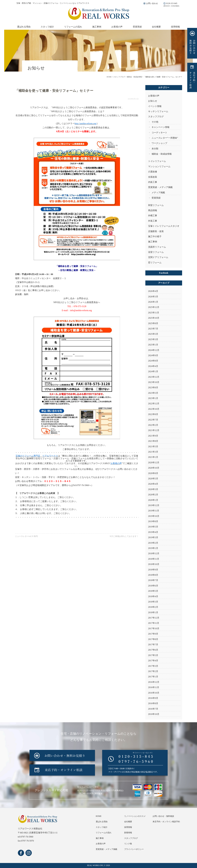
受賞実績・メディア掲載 (160, 187)
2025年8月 (153, 323)
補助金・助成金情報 (162, 154)
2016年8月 (153, 703)
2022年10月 (154, 409)
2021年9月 (153, 436)
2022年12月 (154, 404)
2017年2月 (153, 671)
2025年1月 (153, 345)
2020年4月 (153, 484)
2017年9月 (153, 634)
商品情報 (153, 210)
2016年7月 (153, 709)
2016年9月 (153, 698)
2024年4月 (153, 366)
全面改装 (153, 177)
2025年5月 (153, 334)
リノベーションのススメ (135, 816)
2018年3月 (153, 602)
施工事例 (97, 27)
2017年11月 (154, 623)
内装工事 (153, 182)
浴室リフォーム (156, 252)
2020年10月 (154, 468)
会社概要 (156, 27)
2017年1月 (153, 677)
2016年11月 (154, 687)
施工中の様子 (155, 236)
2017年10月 (154, 628)
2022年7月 (153, 420)
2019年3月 (153, 537)
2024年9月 (153, 355)
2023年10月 (154, 382)
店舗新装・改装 (156, 231)
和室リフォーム (156, 205)
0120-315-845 (172, 3)
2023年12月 (154, 377)
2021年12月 (154, 430)
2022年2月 (153, 425)
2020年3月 (153, 489)
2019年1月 (153, 548)
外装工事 (153, 221)
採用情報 (175, 27)
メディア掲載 (158, 193)
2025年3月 (153, 339)
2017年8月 (153, 639)
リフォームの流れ (73, 27)
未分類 (155, 149)
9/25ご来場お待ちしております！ (124, 536)
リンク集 (128, 844)
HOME (99, 816)
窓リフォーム (155, 263)
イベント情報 (155, 106)
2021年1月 (153, 457)
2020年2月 (153, 495)
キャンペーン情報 (161, 127)
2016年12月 (154, 682)
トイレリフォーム (157, 161)
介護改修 (153, 172)
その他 (155, 122)
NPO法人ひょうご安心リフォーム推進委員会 (74, 107)
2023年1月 (153, 398)
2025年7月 (153, 329)
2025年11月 (154, 313)
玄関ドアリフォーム (158, 257)
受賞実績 (137, 27)
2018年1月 (153, 612)
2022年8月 (153, 414)
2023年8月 (153, 387)
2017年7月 (153, 645)
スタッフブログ (156, 117)
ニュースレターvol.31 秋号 (27, 536)
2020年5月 (153, 479)
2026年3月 (153, 297)
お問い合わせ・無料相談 (163, 816)
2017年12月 (154, 618)
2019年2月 (153, 543)
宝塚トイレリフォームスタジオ (164, 226)
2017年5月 (153, 655)
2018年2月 (153, 607)
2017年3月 (153, 666)
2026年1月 (153, 302)
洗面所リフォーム (157, 247)
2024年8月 (153, 361)
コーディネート (159, 133)
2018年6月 (153, 586)
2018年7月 (153, 580)
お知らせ (153, 101)
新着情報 (128, 833)
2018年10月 (154, 564)
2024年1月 (153, 371)
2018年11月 (154, 559)
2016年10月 (154, 693)
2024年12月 (154, 350)
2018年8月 (153, 575)
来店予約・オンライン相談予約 (166, 822)
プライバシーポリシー (134, 849)
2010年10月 (154, 714)
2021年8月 (153, 441)
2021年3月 (153, 452)
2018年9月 (153, 570)
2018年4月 (153, 596)
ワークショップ (159, 143)
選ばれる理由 (24, 27)
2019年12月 (154, 505)
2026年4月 (153, 291)
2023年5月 (153, 393)
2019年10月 (154, 516)
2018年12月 (154, 553)
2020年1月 (153, 500)
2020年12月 (154, 463)
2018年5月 (153, 591)
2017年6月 (153, 650)
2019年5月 (153, 527)
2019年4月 (153, 532)
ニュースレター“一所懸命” (165, 138)
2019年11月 (154, 511)
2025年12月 (154, 307)
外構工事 (153, 216)
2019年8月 (153, 521)
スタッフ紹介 (47, 27)
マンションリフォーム (159, 166)
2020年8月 (153, 473)
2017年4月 (153, 661)
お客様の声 (117, 27)
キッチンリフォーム (158, 111)
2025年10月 (154, 318)
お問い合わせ (152, 3)
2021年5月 (153, 446)
